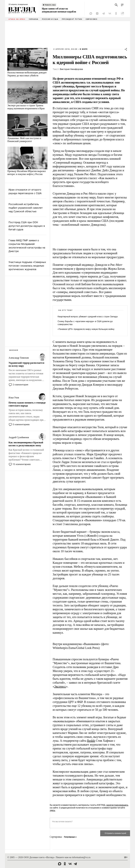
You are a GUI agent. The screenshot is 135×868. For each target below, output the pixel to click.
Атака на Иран (17, 19)
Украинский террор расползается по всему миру (26, 364)
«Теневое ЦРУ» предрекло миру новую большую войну (86, 329)
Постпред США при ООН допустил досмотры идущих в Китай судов (27, 226)
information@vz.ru (81, 857)
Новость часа (50, 5)
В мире (84, 49)
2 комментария (20, 385)
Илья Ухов (14, 398)
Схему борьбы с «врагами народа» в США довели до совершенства (85, 323)
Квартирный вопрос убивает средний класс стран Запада (88, 316)
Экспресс (60, 686)
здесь (52, 810)
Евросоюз (92, 19)
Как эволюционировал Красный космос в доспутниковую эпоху (26, 444)
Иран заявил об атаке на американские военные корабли (59, 10)
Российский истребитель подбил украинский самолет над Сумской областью (26, 208)
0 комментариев (21, 424)
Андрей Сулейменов (19, 437)
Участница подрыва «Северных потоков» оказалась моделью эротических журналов (27, 266)
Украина (34, 19)
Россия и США (50, 19)
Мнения (14, 350)
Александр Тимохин (19, 358)
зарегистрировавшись (117, 805)
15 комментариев (22, 464)
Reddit (91, 741)
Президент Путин (72, 19)
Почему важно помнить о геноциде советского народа (27, 404)
